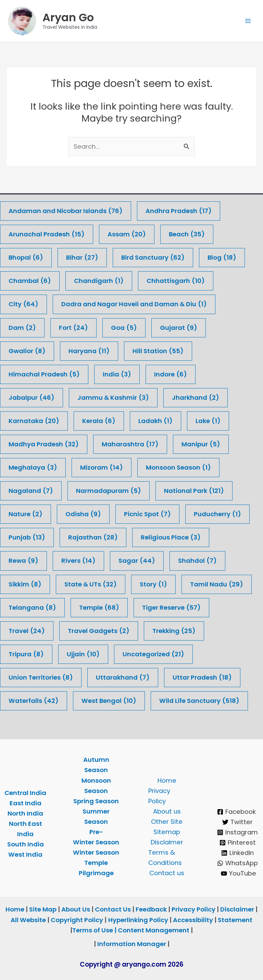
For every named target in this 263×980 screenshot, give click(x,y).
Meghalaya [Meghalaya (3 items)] (33, 468)
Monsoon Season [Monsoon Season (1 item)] (178, 468)
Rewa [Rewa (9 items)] (23, 561)
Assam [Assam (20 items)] (127, 234)
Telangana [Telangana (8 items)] (32, 608)
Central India (25, 793)
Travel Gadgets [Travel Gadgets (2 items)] (99, 631)
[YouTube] (239, 873)
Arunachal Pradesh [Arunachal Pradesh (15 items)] (47, 234)
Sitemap (167, 832)
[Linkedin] (238, 853)
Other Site (167, 822)
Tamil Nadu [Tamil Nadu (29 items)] (217, 584)
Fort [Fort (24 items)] (73, 328)
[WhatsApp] (238, 863)
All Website (28, 920)
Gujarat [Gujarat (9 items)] (179, 328)
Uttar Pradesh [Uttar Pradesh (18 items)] (202, 678)
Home (167, 780)
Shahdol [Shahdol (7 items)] (197, 561)
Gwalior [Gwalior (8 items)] (27, 351)
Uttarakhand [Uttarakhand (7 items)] (123, 678)
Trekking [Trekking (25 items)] (174, 631)
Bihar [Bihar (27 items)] (82, 258)
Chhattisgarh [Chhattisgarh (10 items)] (176, 281)
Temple (96, 863)
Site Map (43, 910)
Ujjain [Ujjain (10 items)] (83, 654)
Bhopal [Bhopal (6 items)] (26, 258)
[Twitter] (238, 822)
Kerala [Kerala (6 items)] (99, 421)
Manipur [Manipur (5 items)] (201, 444)
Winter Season (96, 852)
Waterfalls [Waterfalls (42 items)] (34, 701)
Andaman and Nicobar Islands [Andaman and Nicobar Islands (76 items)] (66, 211)
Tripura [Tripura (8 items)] (26, 654)
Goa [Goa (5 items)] (124, 328)
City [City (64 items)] (23, 305)
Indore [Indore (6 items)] (171, 374)
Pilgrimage (96, 873)
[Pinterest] (237, 843)
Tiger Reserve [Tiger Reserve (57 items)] (171, 608)
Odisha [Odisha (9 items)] (83, 514)
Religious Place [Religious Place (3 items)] (171, 537)
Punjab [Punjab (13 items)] (27, 537)
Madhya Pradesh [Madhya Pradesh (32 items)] (44, 444)
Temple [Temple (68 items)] (99, 608)
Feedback (151, 910)
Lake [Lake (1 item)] (208, 421)
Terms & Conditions (165, 858)
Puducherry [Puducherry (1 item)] (217, 514)
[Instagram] (238, 832)
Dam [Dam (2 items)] (22, 328)
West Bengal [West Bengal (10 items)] (109, 701)
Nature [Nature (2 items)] (26, 514)
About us (167, 811)
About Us (76, 910)
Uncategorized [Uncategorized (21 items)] (153, 654)
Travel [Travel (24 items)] (27, 631)
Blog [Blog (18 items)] (222, 258)
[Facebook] (237, 812)
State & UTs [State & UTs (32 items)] (91, 584)
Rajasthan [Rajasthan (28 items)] (93, 537)
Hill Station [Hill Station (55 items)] (158, 351)
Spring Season (96, 801)
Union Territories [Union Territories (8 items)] (41, 678)
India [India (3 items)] (117, 374)
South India (26, 844)
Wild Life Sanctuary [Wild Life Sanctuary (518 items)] (199, 701)
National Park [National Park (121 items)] (194, 491)
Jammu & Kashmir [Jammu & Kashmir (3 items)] (113, 398)
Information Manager (132, 944)
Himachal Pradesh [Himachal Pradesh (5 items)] (44, 374)
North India (25, 813)
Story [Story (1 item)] (153, 584)
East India (26, 803)
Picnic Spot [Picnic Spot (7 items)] (147, 514)
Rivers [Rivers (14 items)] (78, 561)
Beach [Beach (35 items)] (187, 234)
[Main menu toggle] (248, 22)
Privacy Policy (159, 796)
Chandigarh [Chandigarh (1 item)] (99, 281)
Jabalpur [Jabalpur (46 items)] (32, 398)
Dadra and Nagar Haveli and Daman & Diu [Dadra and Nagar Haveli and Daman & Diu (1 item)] (134, 305)
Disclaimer (167, 842)
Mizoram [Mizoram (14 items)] (102, 468)
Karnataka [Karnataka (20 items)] (34, 421)
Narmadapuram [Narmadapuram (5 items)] (109, 491)
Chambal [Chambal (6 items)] (30, 281)
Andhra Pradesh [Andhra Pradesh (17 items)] (179, 211)
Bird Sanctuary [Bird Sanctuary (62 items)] (153, 258)
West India (25, 854)
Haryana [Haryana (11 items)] (89, 351)
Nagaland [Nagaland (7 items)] (31, 491)
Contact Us (113, 910)
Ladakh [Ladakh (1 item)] (155, 421)
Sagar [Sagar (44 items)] (137, 561)
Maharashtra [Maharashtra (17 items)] (130, 444)
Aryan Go (71, 18)
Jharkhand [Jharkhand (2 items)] (196, 398)
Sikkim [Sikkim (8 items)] (25, 584)
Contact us (167, 873)
